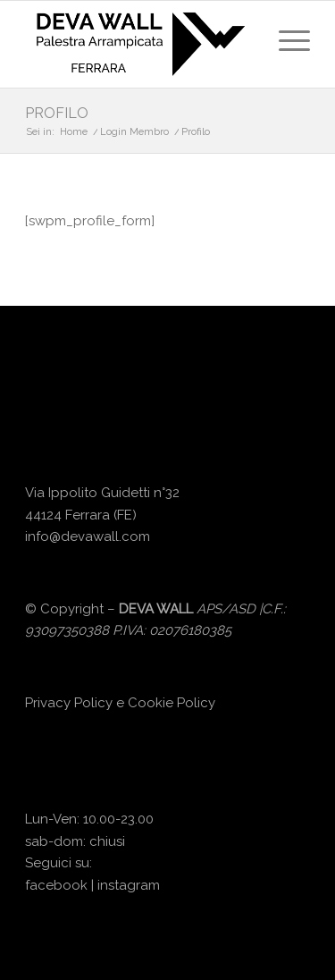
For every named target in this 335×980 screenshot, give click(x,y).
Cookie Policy (172, 703)
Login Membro (134, 132)
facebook (56, 885)
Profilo (57, 113)
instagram (129, 885)
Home (74, 132)
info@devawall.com (88, 536)
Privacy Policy (69, 703)
